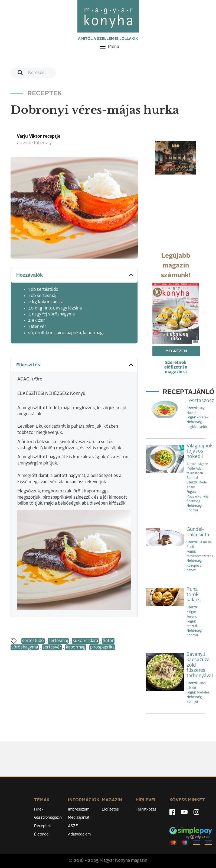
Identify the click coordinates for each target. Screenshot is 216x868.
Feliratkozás (146, 809)
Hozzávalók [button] (75, 275)
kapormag (76, 647)
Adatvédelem (79, 834)
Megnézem (176, 351)
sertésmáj (58, 641)
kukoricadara (85, 641)
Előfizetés (110, 809)
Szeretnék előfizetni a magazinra (176, 367)
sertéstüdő (33, 641)
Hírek (39, 809)
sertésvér (52, 647)
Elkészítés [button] (75, 365)
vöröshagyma (25, 647)
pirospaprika (102, 647)
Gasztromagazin (48, 818)
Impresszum (79, 809)
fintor (108, 641)
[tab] (74, 275)
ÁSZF (73, 826)
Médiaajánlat (79, 818)
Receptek (42, 826)
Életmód (41, 834)
